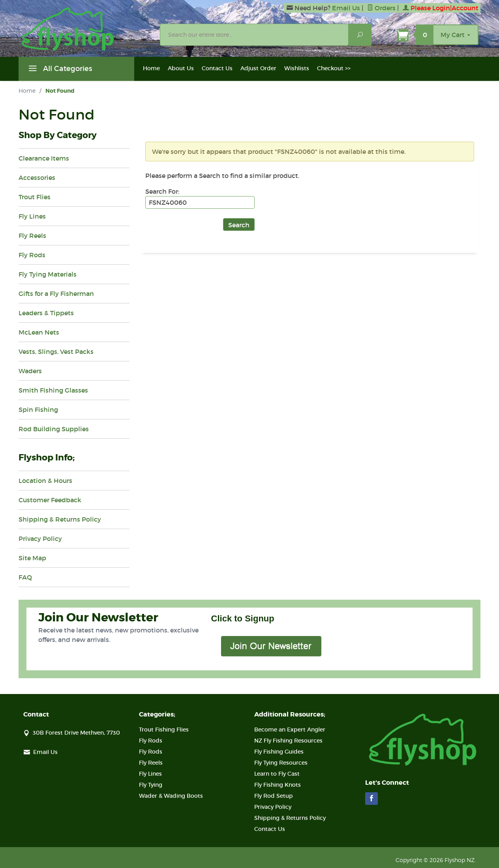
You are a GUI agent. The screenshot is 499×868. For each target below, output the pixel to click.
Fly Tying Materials (48, 274)
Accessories (37, 178)
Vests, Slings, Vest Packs (56, 352)
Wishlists (297, 68)
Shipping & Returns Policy (60, 519)
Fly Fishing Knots (278, 785)
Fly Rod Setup (274, 796)
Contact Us (217, 68)
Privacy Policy (40, 539)
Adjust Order (258, 68)
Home (151, 68)
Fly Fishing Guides (279, 752)
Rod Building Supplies (54, 429)
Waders (30, 371)
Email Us (346, 8)
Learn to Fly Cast (277, 774)
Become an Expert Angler (290, 730)
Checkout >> (334, 68)
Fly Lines (32, 216)
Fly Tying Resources (281, 763)
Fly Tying (151, 785)
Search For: (162, 191)
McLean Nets (39, 332)
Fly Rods (32, 255)
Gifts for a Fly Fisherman (56, 294)
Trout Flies (35, 197)
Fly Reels (32, 236)
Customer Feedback (50, 500)
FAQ (25, 577)
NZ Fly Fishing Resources (288, 741)
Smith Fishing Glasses (53, 390)
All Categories (59, 70)
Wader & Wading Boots (171, 796)
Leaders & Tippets (46, 313)
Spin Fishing (38, 410)
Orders (381, 8)
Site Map (32, 558)
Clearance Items (44, 158)
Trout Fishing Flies (164, 730)
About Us (181, 68)
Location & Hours (45, 481)
